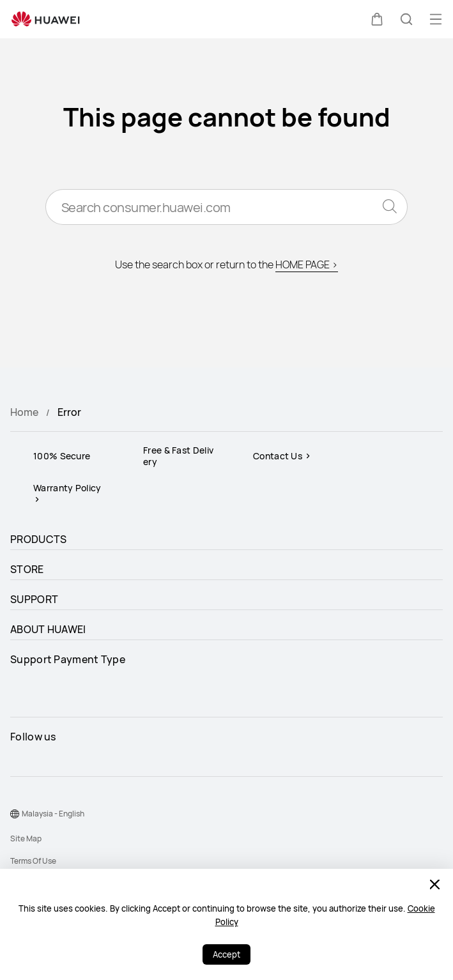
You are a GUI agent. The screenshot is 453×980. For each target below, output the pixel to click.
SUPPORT (34, 599)
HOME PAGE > (307, 264)
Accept (226, 954)
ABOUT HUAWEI (48, 629)
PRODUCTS (38, 539)
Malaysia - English (53, 814)
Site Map (26, 838)
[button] (377, 19)
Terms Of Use (33, 861)
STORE (27, 569)
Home (24, 412)
